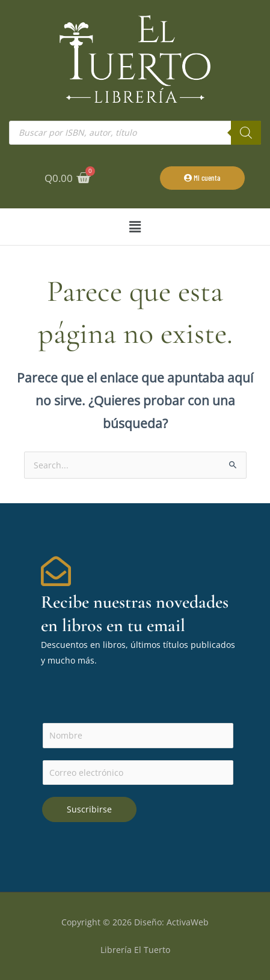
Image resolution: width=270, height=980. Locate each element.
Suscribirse (89, 809)
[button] (135, 227)
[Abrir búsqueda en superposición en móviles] (135, 133)
